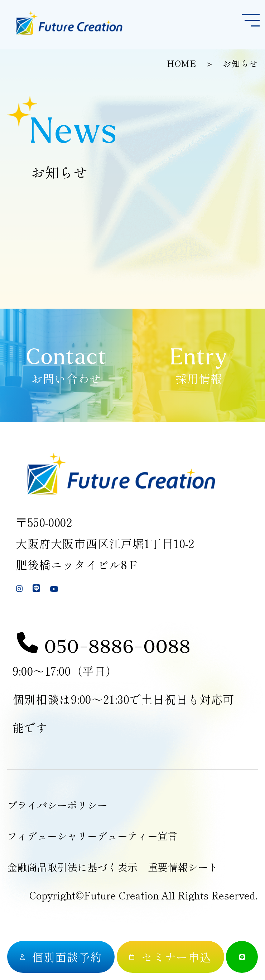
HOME (182, 63)
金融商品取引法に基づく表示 (72, 867)
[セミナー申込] (170, 957)
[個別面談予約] (61, 957)
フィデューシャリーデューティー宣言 (92, 836)
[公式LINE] (242, 957)
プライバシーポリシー (57, 805)
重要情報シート (183, 867)
